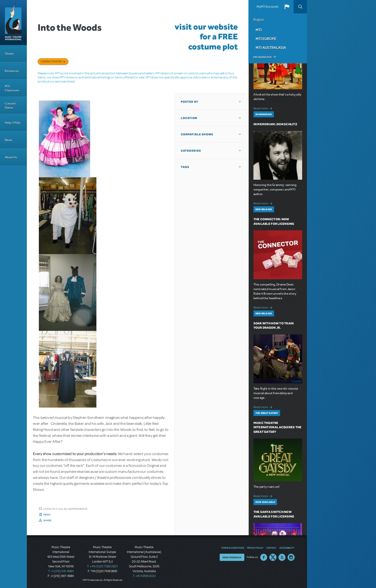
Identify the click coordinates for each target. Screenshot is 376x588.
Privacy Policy (255, 548)
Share (48, 520)
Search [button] (300, 7)
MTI (259, 30)
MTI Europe (266, 39)
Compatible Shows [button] (197, 134)
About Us (11, 157)
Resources (12, 71)
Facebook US (264, 557)
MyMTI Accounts (267, 7)
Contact (271, 548)
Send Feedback (232, 557)
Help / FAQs (13, 123)
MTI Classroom (12, 88)
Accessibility (287, 548)
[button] (287, 7)
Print (47, 515)
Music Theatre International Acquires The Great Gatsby (278, 427)
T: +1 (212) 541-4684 (61, 571)
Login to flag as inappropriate (65, 509)
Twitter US (273, 557)
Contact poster (51, 61)
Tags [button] (185, 167)
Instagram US (291, 557)
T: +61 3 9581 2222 (144, 576)
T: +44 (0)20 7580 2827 (103, 566)
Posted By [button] (190, 102)
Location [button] (189, 118)
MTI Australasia (271, 48)
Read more (264, 108)
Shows (9, 54)
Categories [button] (191, 151)
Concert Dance (10, 106)
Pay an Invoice (262, 57)
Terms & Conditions (233, 548)
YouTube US (282, 557)
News (9, 140)
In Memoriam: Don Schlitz (275, 124)
